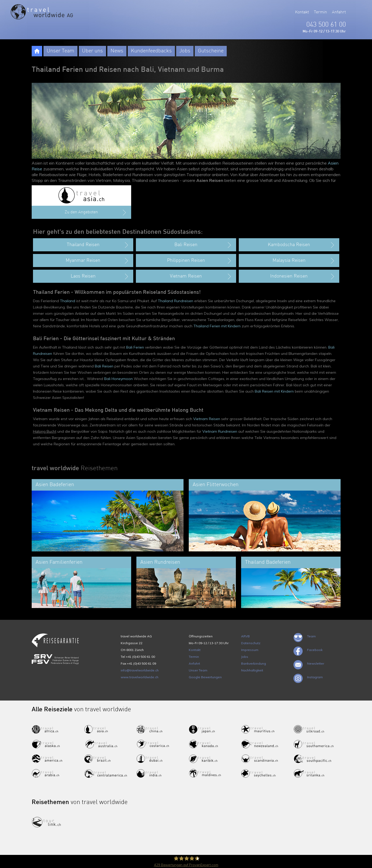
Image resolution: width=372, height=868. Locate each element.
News (117, 51)
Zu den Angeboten (96, 213)
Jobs (185, 51)
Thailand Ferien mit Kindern (217, 326)
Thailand (68, 301)
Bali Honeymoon (118, 379)
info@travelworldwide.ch (140, 670)
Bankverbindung (254, 663)
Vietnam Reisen (207, 419)
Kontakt (302, 12)
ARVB (245, 636)
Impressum (250, 650)
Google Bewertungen (205, 677)
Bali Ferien (135, 347)
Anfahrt (339, 12)
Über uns (92, 51)
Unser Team (60, 51)
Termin (320, 12)
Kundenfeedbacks (151, 51)
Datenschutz (251, 643)
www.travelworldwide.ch (140, 677)
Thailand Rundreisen (176, 301)
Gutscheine (211, 51)
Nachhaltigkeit (252, 670)
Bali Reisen (104, 366)
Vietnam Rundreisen (220, 431)
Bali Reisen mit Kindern (274, 391)
